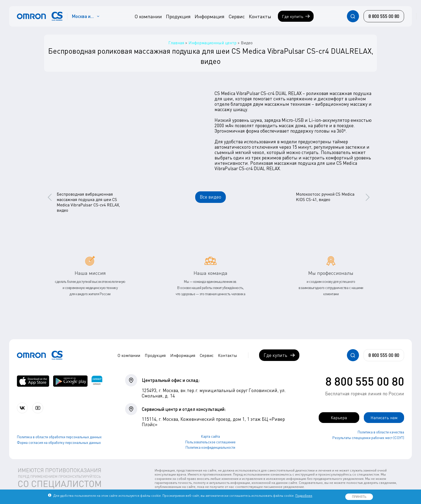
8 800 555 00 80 (365, 381)
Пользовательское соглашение (210, 442)
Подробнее (304, 496)
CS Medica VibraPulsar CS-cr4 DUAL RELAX (258, 93)
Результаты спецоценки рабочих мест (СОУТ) (368, 438)
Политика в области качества (381, 432)
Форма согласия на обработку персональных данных (59, 443)
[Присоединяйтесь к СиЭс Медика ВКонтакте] (23, 408)
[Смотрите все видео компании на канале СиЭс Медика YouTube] (40, 408)
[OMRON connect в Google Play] (70, 381)
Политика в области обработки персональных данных (59, 437)
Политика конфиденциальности (210, 447)
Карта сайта (210, 436)
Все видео (210, 197)
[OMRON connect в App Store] (33, 381)
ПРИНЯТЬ (359, 497)
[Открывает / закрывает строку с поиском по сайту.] (353, 16)
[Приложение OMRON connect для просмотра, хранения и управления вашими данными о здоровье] (97, 381)
